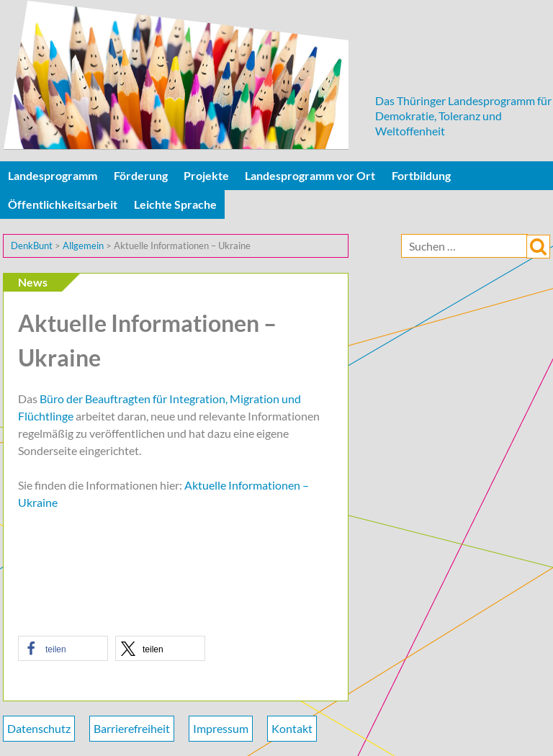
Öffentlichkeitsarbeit (63, 204)
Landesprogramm (53, 175)
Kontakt (292, 728)
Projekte (206, 175)
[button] (63, 648)
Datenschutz (39, 728)
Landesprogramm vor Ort (310, 175)
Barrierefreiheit (132, 728)
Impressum (221, 728)
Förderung (141, 175)
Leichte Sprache (175, 204)
